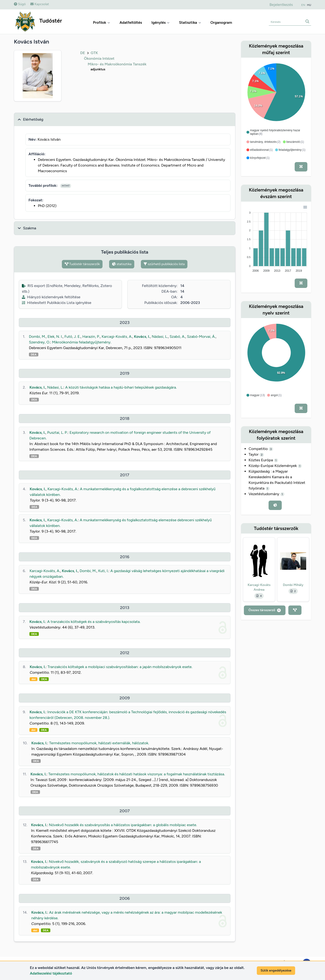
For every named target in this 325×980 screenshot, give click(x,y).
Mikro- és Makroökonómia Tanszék (117, 64)
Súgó (20, 4)
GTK (94, 53)
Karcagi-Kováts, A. (117, 337)
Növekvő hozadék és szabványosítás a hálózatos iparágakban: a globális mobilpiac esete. (123, 825)
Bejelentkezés (281, 5)
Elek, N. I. (55, 337)
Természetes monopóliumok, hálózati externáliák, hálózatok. (99, 743)
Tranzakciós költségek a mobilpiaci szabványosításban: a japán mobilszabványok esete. (120, 667)
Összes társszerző (265, 610)
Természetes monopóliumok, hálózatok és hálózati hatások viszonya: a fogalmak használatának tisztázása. (137, 774)
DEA (34, 355)
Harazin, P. (91, 337)
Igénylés (161, 22)
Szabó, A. (177, 337)
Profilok (101, 22)
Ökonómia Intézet (99, 58)
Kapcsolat (40, 4)
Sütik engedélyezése (276, 970)
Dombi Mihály (293, 585)
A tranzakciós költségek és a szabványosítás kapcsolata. (94, 622)
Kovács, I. (142, 337)
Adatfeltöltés (131, 22)
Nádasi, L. (160, 337)
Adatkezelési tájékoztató (51, 973)
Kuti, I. (103, 571)
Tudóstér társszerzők (82, 264)
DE (83, 53)
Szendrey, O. (40, 342)
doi (34, 679)
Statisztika (190, 22)
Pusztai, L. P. (57, 432)
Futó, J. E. (73, 337)
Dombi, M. (37, 337)
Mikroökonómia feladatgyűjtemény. (82, 342)
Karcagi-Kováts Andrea (259, 587)
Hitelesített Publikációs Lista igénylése (57, 303)
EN (303, 5)
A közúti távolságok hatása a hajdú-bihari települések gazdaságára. (121, 387)
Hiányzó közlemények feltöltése (51, 297)
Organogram (221, 22)
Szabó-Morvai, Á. (201, 337)
